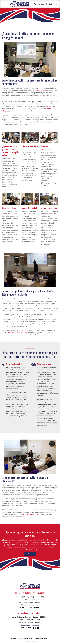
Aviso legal (15, 638)
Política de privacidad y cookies (30, 638)
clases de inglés (41, 90)
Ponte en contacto (30, 515)
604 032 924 (27, 607)
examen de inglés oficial (17, 333)
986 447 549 (30, 600)
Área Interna (45, 638)
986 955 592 (25, 620)
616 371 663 (35, 620)
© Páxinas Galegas (30, 642)
